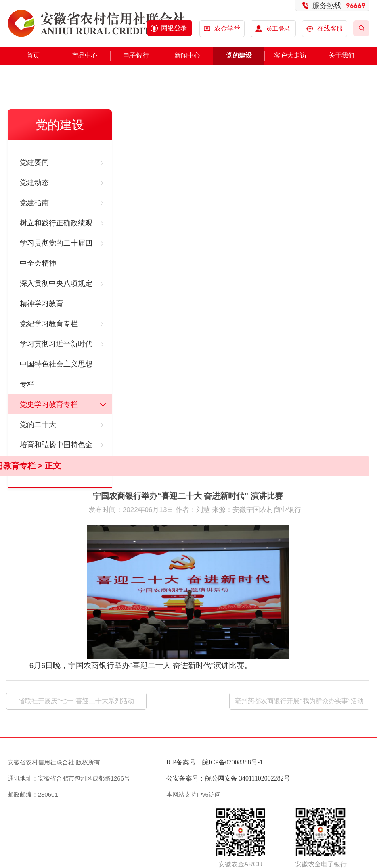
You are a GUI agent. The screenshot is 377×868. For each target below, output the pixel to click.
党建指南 (34, 203)
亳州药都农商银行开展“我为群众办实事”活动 (299, 701)
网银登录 (174, 28)
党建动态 (34, 183)
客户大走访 (290, 55)
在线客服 (325, 28)
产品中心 (85, 55)
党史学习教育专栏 (49, 404)
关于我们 (341, 55)
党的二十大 (38, 425)
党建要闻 (34, 162)
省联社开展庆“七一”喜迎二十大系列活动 (76, 701)
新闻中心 (187, 55)
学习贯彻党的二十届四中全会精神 (56, 253)
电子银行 (136, 55)
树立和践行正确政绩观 (56, 223)
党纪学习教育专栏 (49, 324)
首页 (33, 55)
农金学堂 (227, 28)
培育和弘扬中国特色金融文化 (56, 455)
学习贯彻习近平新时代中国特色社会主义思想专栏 (56, 364)
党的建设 (239, 55)
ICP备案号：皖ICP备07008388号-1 (215, 762)
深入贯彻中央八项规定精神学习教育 (56, 293)
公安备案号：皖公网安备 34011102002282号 (228, 778)
